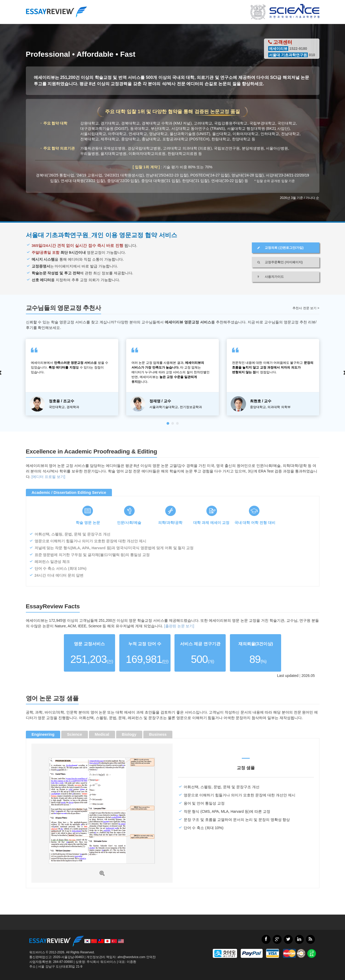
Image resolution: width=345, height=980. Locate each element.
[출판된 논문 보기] (179, 626)
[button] (168, 423)
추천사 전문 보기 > (306, 308)
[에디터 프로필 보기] (48, 477)
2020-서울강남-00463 (68, 957)
